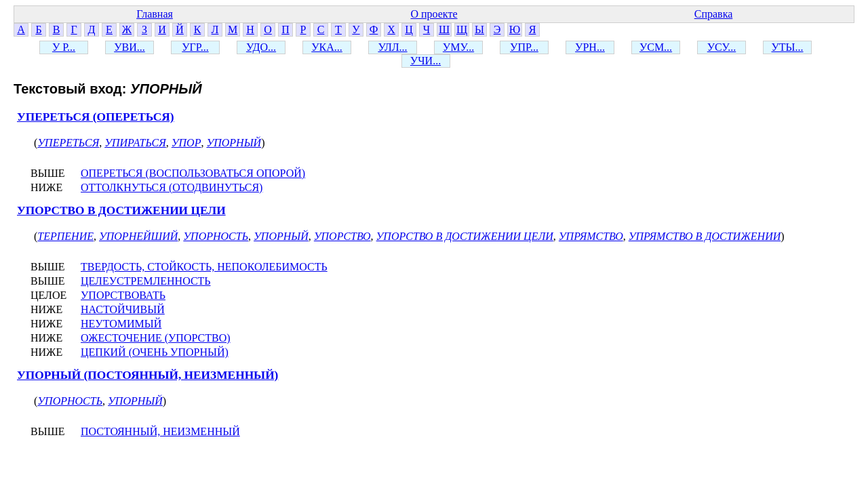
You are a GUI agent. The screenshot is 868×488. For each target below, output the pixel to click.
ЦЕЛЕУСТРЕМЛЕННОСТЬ (146, 281)
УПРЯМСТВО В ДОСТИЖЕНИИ (705, 236)
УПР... (524, 47)
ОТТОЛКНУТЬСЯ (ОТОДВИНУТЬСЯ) (172, 187)
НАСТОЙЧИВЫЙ (123, 309)
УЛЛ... (392, 47)
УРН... (590, 47)
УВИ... (130, 47)
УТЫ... (787, 47)
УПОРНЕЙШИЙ (138, 236)
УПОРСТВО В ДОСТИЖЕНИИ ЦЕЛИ (121, 210)
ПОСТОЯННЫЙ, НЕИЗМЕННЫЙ (160, 431)
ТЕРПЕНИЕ (65, 236)
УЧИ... (426, 61)
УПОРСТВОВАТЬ (123, 295)
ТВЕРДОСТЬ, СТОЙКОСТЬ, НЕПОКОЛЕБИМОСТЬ (204, 267)
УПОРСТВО (342, 236)
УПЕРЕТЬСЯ (68, 143)
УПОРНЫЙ (234, 143)
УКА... (327, 47)
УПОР (186, 143)
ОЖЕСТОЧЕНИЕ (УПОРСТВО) (156, 338)
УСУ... (722, 47)
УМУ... (458, 47)
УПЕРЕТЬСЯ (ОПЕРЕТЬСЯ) (96, 117)
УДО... (261, 47)
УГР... (195, 47)
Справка (714, 14)
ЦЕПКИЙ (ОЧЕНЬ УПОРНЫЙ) (155, 352)
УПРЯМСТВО (591, 236)
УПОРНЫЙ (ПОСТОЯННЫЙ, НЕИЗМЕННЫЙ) (147, 375)
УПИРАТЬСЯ (135, 143)
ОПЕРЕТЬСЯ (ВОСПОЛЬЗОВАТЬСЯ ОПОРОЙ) (193, 173)
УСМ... (656, 47)
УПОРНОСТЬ (216, 236)
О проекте (434, 14)
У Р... (64, 47)
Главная (155, 14)
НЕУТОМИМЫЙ (121, 324)
